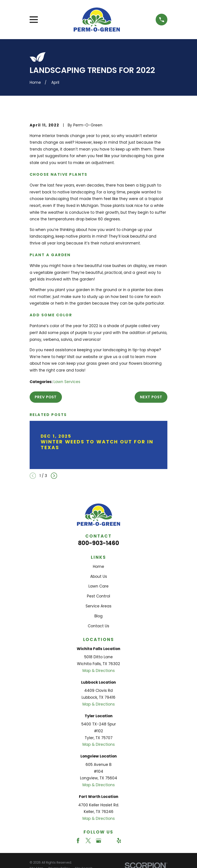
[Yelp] (119, 841)
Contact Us (98, 626)
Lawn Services (67, 382)
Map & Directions (99, 671)
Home (98, 567)
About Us (99, 576)
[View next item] (54, 476)
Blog (98, 616)
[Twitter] (88, 841)
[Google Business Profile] (99, 841)
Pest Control (98, 596)
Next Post (151, 397)
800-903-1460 (99, 543)
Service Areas (98, 606)
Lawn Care (98, 586)
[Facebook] (78, 841)
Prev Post (46, 397)
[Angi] (109, 841)
